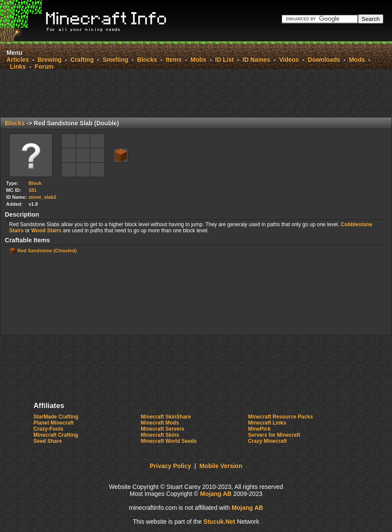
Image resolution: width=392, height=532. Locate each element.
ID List (224, 60)
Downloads (324, 60)
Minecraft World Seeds (169, 441)
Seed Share (48, 441)
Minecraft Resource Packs (281, 417)
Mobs (198, 60)
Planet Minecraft (54, 423)
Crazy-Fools (48, 429)
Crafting (82, 60)
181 (33, 190)
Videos (289, 60)
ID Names (256, 60)
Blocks (147, 60)
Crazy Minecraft (267, 441)
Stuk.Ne (219, 522)
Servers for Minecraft (274, 435)
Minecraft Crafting (56, 435)
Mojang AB (216, 494)
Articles (18, 60)
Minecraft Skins (160, 435)
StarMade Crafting (56, 417)
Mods (357, 60)
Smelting (115, 60)
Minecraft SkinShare (166, 417)
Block (35, 183)
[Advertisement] (196, 93)
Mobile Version (221, 466)
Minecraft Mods (160, 423)
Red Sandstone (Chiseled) (47, 251)
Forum (44, 67)
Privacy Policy (171, 466)
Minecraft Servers (163, 429)
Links (18, 67)
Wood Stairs (47, 231)
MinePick (259, 429)
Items (174, 60)
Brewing (50, 60)
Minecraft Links (267, 423)
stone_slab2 (43, 197)
